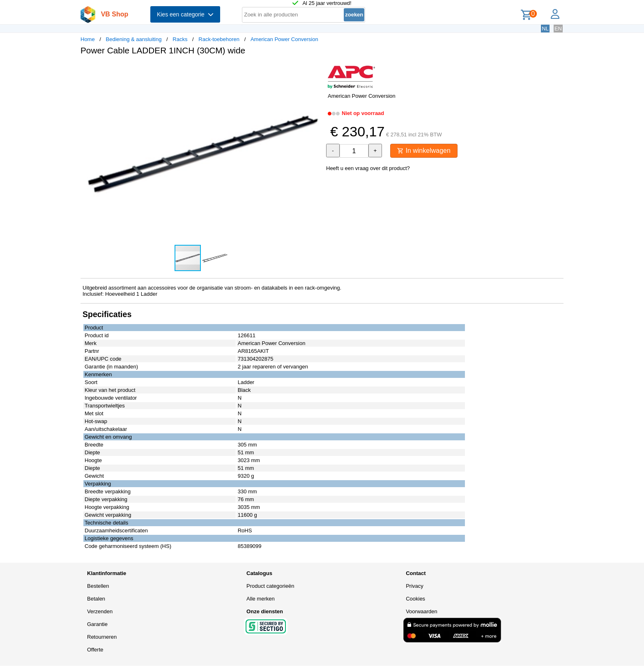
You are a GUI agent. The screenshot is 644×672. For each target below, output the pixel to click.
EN (558, 29)
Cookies (415, 599)
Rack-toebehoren (219, 39)
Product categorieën (270, 586)
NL (545, 29)
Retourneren (102, 637)
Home (88, 39)
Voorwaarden (422, 611)
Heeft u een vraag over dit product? (368, 168)
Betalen (96, 599)
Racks (180, 39)
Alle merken (261, 599)
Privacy (415, 586)
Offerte (95, 650)
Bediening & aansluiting (134, 39)
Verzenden (100, 611)
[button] (315, 70)
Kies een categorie (185, 14)
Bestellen (98, 586)
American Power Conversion (284, 39)
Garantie (97, 624)
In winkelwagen (424, 151)
